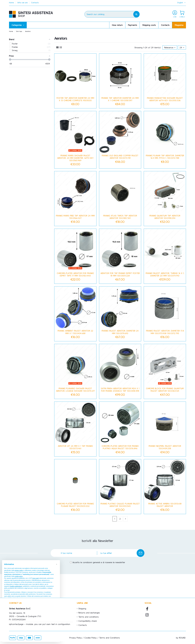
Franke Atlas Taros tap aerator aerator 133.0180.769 (120, 217)
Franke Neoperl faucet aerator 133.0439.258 (165, 447)
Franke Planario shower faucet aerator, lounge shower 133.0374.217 (75, 390)
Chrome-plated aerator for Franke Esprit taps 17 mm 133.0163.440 (75, 274)
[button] (18, 25)
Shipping (82, 609)
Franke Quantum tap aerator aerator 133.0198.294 (165, 217)
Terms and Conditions (110, 638)
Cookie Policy (90, 638)
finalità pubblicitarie (16, 586)
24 (182, 47)
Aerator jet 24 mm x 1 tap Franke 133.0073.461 (75, 447)
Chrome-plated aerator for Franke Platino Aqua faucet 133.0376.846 (120, 447)
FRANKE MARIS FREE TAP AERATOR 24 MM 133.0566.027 (75, 217)
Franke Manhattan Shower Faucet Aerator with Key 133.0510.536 (165, 99)
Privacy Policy (76, 638)
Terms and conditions (89, 617)
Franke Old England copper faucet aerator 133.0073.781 (120, 157)
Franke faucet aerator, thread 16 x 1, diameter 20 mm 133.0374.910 (165, 274)
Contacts (35, 3)
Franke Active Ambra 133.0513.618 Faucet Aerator (165, 505)
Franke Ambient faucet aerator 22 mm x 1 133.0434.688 (75, 332)
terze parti (36, 578)
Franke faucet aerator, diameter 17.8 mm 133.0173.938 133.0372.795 (165, 332)
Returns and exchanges (89, 613)
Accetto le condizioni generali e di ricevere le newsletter (99, 562)
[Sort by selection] (170, 47)
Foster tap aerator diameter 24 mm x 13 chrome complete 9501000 (75, 99)
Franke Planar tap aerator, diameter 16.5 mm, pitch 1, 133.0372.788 (165, 157)
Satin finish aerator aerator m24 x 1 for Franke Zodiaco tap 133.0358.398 (120, 390)
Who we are (23, 3)
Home (12, 3)
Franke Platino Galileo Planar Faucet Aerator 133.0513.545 (120, 505)
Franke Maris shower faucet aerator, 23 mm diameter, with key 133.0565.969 (75, 158)
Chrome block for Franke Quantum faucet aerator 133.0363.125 (165, 390)
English (182, 3)
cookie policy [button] (19, 576)
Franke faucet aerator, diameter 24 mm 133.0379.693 (120, 332)
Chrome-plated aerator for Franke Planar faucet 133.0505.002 (75, 505)
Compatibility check (88, 621)
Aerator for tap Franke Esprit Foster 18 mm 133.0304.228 (120, 274)
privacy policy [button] (19, 570)
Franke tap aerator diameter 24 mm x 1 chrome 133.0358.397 (120, 99)
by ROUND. (181, 638)
